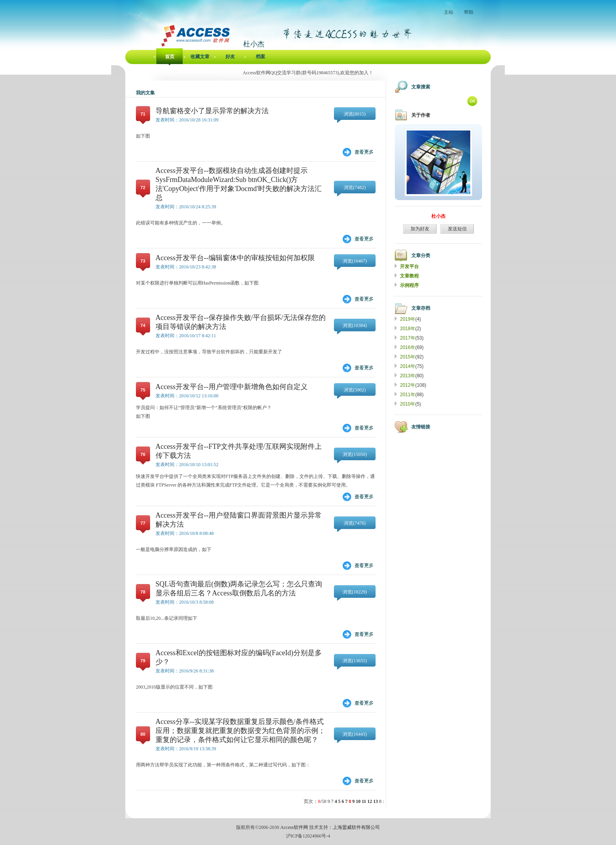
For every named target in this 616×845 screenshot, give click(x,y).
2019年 (408, 319)
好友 (230, 57)
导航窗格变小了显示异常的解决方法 (212, 111)
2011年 (408, 395)
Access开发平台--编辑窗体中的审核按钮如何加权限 (235, 258)
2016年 (408, 347)
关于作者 (421, 115)
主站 (449, 12)
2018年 (408, 329)
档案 (260, 57)
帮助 (469, 12)
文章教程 (409, 276)
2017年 (408, 338)
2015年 (408, 357)
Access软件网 (294, 827)
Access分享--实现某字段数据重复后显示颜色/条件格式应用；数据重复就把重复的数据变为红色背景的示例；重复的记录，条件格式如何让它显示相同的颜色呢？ (240, 731)
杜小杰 (438, 216)
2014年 (408, 366)
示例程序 (409, 285)
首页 (170, 57)
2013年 (408, 376)
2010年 (408, 404)
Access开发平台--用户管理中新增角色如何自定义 (232, 387)
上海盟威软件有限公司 (356, 827)
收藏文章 (200, 57)
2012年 (408, 385)
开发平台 (409, 266)
